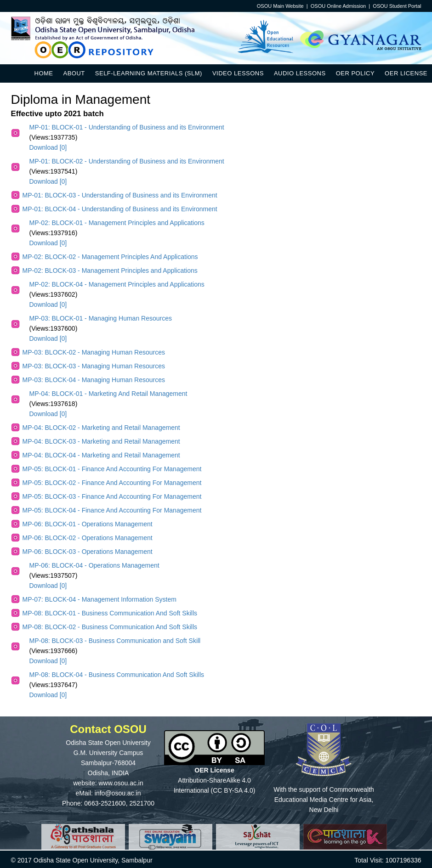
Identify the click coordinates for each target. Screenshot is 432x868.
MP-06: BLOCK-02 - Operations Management (88, 538)
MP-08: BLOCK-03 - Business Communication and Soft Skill (115, 641)
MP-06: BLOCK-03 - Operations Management (88, 552)
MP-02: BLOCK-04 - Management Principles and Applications (117, 284)
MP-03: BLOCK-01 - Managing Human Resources (101, 318)
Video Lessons (238, 73)
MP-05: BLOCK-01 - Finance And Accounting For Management (112, 469)
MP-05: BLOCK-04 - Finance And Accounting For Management (112, 510)
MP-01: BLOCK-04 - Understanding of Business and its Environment (120, 209)
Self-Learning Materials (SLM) (149, 73)
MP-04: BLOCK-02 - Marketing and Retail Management (101, 428)
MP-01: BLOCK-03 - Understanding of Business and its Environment (120, 195)
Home (44, 73)
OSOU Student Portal (397, 6)
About (74, 73)
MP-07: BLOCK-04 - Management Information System (99, 599)
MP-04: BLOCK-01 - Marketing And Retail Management (108, 394)
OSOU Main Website (280, 6)
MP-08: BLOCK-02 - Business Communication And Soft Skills (110, 627)
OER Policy (355, 73)
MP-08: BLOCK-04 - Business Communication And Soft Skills (117, 675)
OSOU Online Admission (338, 6)
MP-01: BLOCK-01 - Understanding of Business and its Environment (127, 127)
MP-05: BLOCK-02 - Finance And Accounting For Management (112, 483)
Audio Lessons (300, 73)
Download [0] (48, 147)
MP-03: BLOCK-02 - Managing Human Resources (94, 352)
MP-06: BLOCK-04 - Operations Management (94, 565)
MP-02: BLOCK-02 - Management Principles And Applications (110, 257)
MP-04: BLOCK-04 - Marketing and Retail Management (101, 455)
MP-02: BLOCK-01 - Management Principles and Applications (117, 223)
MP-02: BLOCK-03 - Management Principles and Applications (110, 271)
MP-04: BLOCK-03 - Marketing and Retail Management (101, 441)
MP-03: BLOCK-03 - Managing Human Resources (94, 366)
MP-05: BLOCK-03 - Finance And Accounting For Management (112, 496)
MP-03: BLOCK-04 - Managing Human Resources (94, 380)
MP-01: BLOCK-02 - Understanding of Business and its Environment (127, 161)
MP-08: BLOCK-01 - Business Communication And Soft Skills (110, 613)
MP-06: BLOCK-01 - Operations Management (88, 524)
